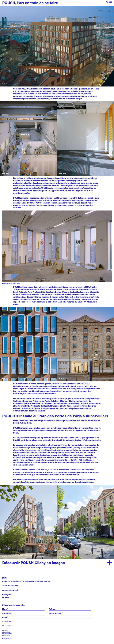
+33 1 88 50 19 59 (10, 586)
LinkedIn (6, 597)
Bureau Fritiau (6, 632)
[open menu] (111, 3)
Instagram (7, 594)
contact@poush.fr (10, 590)
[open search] (107, 3)
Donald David (6, 635)
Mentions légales (7, 639)
